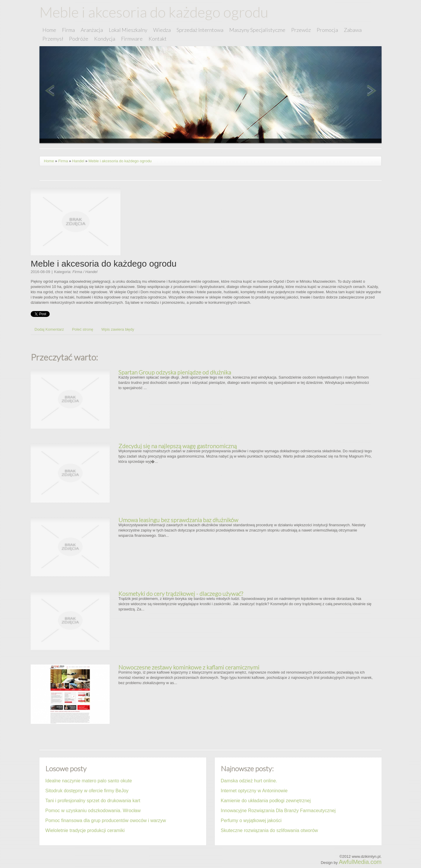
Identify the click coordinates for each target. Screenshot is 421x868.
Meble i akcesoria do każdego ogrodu (120, 161)
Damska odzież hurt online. (249, 781)
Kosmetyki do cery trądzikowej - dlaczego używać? (181, 593)
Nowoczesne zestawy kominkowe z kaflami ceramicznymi (189, 667)
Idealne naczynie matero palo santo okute (89, 781)
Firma (63, 161)
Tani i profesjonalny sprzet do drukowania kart (93, 801)
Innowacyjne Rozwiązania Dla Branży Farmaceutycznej (278, 811)
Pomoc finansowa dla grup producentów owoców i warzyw (106, 820)
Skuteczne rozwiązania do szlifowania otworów (269, 830)
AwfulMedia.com (360, 862)
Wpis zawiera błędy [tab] (118, 329)
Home (49, 161)
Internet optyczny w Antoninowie (254, 791)
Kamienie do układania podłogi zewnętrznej (266, 801)
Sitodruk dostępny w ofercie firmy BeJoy (87, 791)
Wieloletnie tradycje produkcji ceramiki (85, 830)
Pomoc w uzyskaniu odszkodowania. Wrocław (93, 811)
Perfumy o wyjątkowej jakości (251, 820)
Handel (78, 161)
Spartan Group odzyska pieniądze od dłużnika (175, 372)
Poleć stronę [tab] (82, 329)
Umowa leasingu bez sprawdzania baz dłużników (178, 520)
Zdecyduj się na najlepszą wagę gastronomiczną (178, 446)
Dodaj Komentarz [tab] (49, 329)
